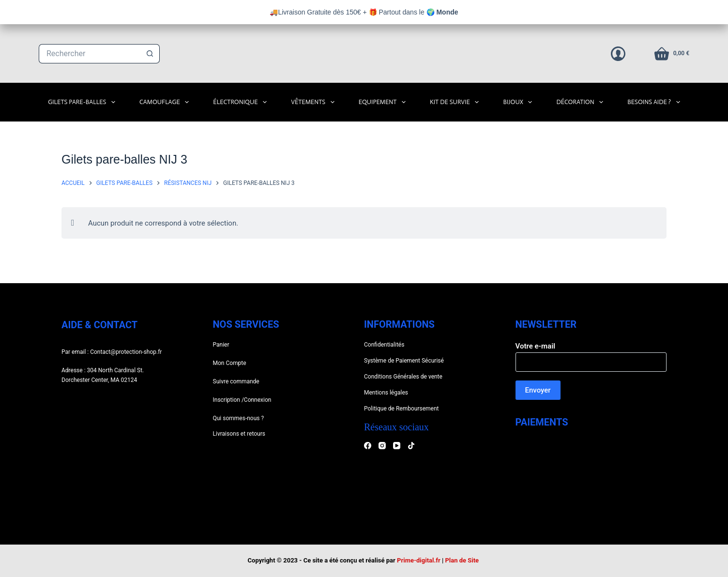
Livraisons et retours (239, 434)
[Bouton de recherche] (150, 54)
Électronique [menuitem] (242, 102)
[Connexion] (618, 54)
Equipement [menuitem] (384, 102)
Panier (221, 345)
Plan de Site (463, 560)
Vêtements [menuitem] (315, 102)
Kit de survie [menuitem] (456, 102)
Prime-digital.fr (419, 560)
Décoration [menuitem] (582, 102)
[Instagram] (382, 446)
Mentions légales (386, 393)
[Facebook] (368, 446)
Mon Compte (230, 363)
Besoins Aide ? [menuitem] (656, 102)
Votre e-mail (591, 354)
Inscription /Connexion (242, 400)
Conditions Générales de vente (403, 377)
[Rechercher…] (90, 54)
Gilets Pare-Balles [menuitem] (83, 102)
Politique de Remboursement (401, 409)
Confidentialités (384, 345)
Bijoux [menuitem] (519, 102)
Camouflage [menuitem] (166, 102)
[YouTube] (397, 446)
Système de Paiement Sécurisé (404, 361)
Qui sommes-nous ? (239, 418)
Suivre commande (236, 381)
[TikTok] (411, 446)
